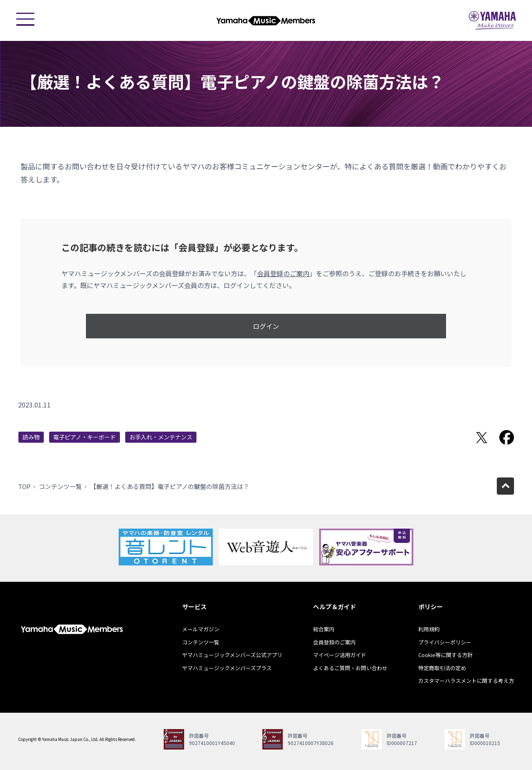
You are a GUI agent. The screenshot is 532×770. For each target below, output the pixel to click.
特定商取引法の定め (442, 668)
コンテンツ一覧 (60, 486)
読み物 (31, 437)
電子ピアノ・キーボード (85, 437)
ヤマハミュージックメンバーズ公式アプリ (232, 655)
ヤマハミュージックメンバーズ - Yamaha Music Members (266, 20)
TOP (24, 486)
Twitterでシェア (482, 437)
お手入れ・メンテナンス (161, 437)
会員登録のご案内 (283, 273)
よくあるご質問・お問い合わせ (350, 668)
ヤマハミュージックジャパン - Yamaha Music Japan (492, 20)
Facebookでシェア (507, 437)
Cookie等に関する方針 (445, 655)
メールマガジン (201, 629)
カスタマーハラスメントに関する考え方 (466, 681)
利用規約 (429, 629)
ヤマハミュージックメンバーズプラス (227, 668)
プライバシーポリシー (445, 642)
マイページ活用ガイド (340, 655)
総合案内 (324, 629)
